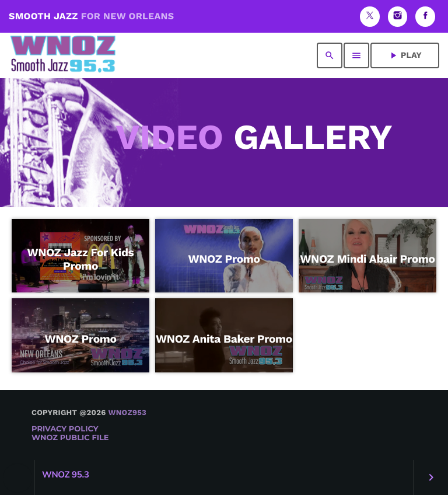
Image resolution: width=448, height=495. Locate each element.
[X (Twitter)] (370, 17)
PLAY (405, 55)
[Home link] (63, 55)
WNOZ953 (127, 413)
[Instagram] (398, 17)
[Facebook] (425, 17)
